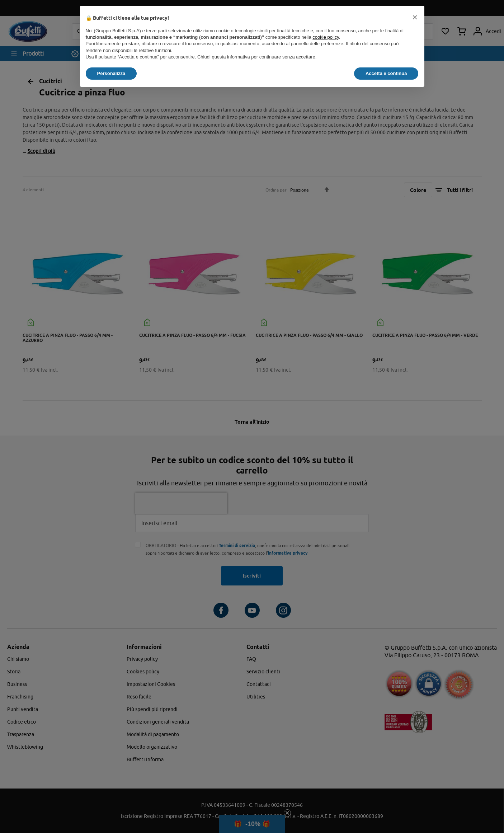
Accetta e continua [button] (386, 73)
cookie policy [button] (326, 37)
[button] (415, 17)
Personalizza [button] (111, 73)
